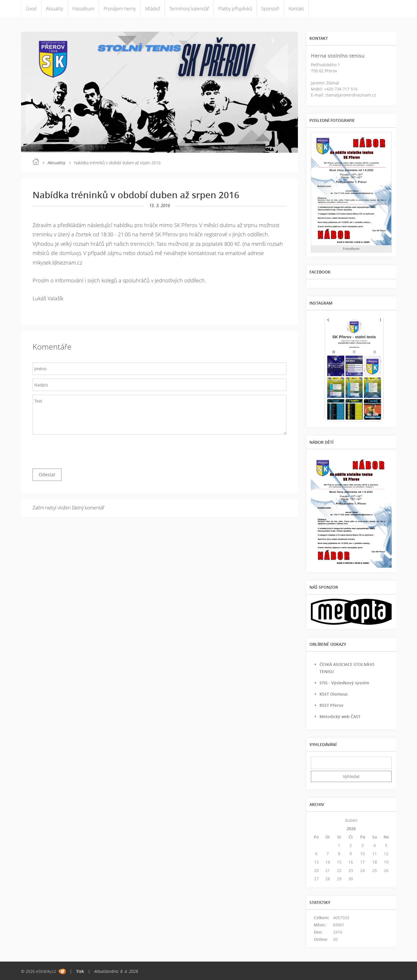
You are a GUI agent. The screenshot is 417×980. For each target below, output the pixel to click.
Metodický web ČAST (340, 716)
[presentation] (76, 450)
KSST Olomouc (334, 694)
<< (316, 820)
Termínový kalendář (189, 9)
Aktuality (55, 9)
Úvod (31, 9)
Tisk (80, 971)
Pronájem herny (120, 9)
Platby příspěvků (235, 9)
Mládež (153, 9)
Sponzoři (270, 9)
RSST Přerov (331, 705)
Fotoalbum (83, 9)
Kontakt (296, 9)
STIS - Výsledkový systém (344, 683)
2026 (351, 829)
